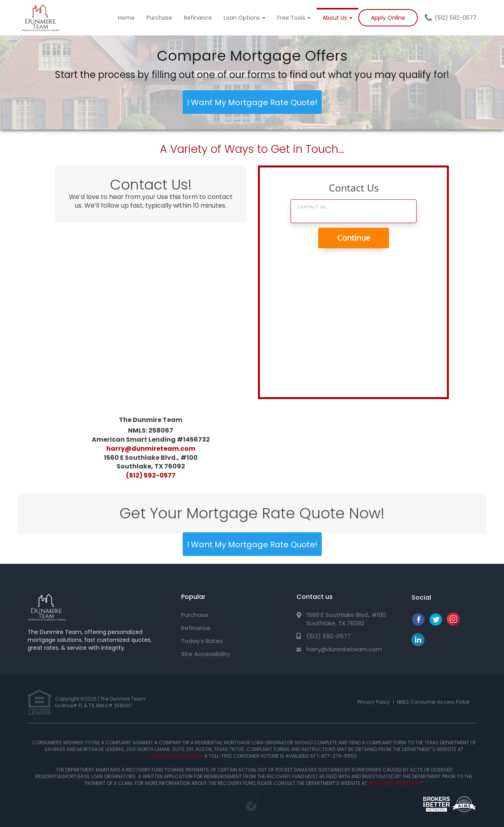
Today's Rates (202, 641)
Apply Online (388, 18)
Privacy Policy (374, 702)
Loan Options (245, 18)
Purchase (159, 18)
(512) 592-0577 (456, 18)
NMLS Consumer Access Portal (433, 702)
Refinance (198, 18)
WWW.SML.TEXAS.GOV (176, 756)
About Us (337, 18)
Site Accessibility (206, 654)
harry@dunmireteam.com (151, 448)
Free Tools (294, 18)
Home (126, 18)
